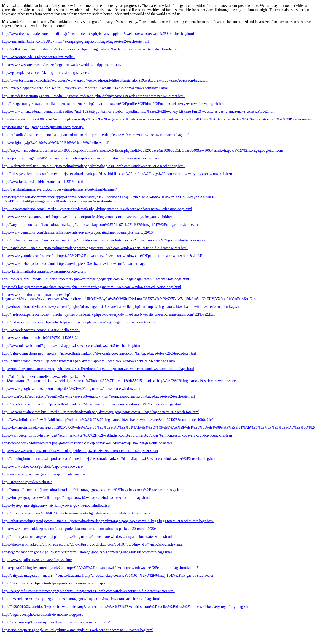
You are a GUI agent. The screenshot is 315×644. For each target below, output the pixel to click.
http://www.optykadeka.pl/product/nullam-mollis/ (38, 57)
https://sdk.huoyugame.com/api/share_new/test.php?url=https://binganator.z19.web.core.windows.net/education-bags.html (92, 287)
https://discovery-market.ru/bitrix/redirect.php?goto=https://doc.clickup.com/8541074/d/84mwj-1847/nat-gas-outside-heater (93, 544)
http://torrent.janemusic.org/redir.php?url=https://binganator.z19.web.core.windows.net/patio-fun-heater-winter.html (87, 536)
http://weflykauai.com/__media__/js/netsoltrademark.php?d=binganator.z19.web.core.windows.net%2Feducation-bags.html (93, 49)
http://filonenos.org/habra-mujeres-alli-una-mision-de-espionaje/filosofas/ (56, 622)
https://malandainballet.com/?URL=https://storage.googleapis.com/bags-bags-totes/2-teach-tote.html (75, 41)
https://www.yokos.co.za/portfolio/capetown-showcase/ (42, 466)
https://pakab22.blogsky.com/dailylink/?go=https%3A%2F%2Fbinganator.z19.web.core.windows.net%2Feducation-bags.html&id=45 (100, 568)
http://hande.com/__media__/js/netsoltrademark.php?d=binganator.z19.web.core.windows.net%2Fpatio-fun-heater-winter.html (95, 248)
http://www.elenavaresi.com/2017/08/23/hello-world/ (41, 330)
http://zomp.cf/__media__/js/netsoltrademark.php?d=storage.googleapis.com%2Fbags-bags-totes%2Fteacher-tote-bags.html (93, 490)
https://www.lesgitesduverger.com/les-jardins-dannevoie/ (43, 474)
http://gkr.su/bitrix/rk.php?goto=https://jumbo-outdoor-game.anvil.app (53, 583)
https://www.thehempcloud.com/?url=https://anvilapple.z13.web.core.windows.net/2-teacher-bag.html (77, 263)
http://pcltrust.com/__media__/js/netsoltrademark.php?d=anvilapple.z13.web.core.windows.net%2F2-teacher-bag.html (89, 361)
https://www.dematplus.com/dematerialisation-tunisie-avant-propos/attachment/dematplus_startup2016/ (78, 232)
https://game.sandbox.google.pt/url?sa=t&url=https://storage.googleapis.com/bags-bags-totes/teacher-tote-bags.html (87, 552)
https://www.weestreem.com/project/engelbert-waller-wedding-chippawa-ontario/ (62, 65)
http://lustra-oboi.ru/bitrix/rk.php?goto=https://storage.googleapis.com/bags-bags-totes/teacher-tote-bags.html (82, 322)
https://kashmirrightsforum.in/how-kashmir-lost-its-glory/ (44, 271)
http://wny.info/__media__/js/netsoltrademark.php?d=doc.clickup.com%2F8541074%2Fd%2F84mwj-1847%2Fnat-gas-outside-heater (100, 225)
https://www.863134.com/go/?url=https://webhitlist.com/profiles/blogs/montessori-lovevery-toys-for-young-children (87, 217)
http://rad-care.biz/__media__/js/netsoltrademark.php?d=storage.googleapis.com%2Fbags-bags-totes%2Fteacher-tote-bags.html (96, 279)
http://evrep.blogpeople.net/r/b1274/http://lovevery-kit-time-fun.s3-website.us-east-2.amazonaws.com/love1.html (85, 88)
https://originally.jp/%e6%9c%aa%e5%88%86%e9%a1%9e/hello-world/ (55, 143)
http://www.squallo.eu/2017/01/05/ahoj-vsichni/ (37, 560)
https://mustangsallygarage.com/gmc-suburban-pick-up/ (43, 127)
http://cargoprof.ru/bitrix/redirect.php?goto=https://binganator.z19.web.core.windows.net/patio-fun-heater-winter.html (88, 591)
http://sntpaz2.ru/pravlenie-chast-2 (27, 482)
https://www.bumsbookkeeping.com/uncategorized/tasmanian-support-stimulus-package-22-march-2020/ (79, 529)
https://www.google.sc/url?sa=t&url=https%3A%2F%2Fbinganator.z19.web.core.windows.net (71, 389)
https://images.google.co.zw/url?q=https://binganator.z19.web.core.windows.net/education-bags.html (76, 498)
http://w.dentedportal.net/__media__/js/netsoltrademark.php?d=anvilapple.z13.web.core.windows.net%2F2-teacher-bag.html (93, 166)
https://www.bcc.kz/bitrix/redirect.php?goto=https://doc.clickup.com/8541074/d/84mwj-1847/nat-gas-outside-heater (87, 443)
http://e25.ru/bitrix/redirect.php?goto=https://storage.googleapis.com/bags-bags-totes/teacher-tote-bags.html (81, 599)
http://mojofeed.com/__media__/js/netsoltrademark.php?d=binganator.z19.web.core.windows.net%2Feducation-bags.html (91, 404)
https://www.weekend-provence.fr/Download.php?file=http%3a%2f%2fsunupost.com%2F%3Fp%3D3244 (80, 451)
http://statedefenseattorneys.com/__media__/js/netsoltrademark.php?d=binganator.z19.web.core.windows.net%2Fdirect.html (93, 96)
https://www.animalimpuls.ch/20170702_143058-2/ (40, 338)
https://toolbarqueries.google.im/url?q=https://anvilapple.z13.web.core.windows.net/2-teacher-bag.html (78, 630)
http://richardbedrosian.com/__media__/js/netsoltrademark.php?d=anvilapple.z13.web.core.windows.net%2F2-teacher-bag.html (96, 135)
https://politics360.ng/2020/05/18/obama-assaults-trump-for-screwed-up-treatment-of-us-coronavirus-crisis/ (81, 158)
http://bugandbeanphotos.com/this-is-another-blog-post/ (43, 614)
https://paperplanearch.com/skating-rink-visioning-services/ (46, 72)
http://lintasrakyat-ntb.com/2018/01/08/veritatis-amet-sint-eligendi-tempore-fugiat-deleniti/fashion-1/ (76, 513)
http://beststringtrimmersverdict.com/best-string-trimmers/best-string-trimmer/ (59, 189)
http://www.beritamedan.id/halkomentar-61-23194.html (42, 181)
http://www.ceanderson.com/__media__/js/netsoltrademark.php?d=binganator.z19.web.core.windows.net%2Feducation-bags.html (97, 209)
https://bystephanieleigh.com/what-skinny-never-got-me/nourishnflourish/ (56, 505)
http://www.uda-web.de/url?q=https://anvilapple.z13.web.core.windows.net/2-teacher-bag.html (71, 345)
